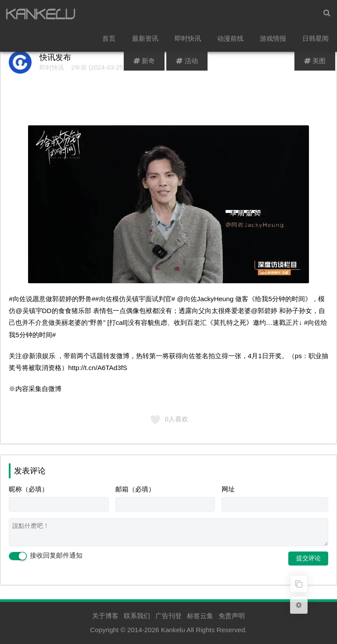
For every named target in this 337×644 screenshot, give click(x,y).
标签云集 (200, 616)
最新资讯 (147, 42)
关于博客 (105, 616)
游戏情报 (274, 42)
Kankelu (173, 630)
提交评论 (308, 558)
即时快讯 (189, 42)
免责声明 (232, 616)
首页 (111, 42)
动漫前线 (232, 42)
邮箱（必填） (135, 489)
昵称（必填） (29, 489)
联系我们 (137, 616)
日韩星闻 (316, 42)
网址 (228, 489)
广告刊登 (168, 616)
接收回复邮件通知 (46, 556)
